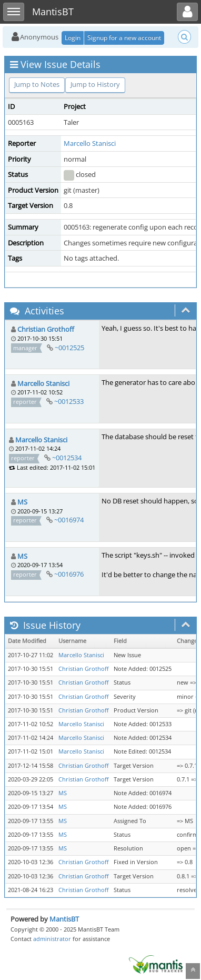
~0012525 (69, 348)
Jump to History (95, 84)
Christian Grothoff (46, 329)
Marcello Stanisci (90, 143)
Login (73, 38)
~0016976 (69, 574)
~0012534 (67, 458)
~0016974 (69, 520)
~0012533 (69, 401)
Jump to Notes (37, 84)
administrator (52, 939)
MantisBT (64, 919)
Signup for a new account (124, 38)
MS (22, 502)
